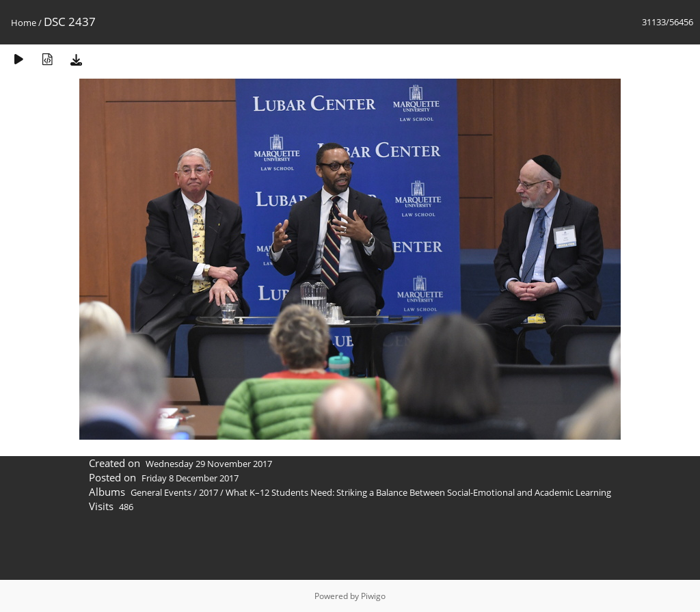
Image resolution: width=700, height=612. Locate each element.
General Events (161, 492)
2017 (208, 492)
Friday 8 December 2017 (190, 478)
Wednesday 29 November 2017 (209, 464)
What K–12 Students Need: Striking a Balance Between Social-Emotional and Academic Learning (418, 492)
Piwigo (373, 596)
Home (24, 23)
